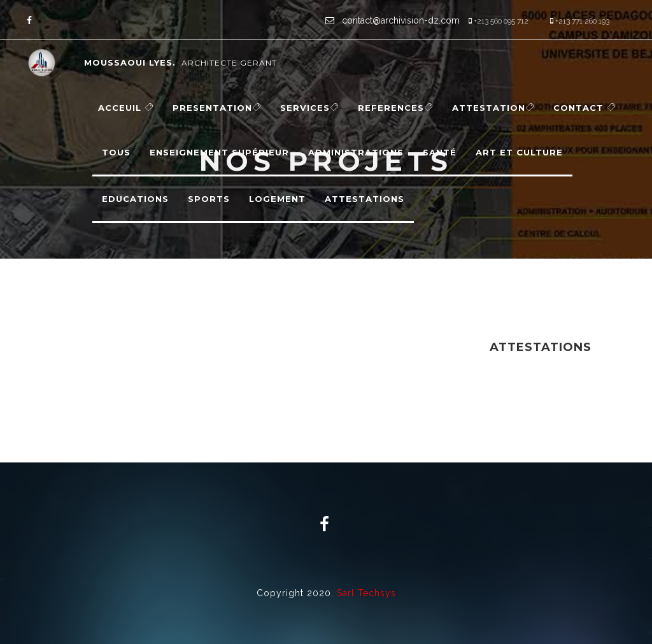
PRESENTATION (217, 108)
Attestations (365, 199)
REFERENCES (395, 108)
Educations (135, 199)
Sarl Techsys (366, 593)
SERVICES (309, 108)
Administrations (356, 152)
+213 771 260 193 (582, 21)
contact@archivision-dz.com (400, 20)
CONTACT (585, 108)
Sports (209, 199)
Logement (277, 199)
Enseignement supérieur (219, 152)
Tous (116, 152)
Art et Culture (519, 152)
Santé (440, 152)
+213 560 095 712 (501, 21)
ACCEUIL (126, 108)
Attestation (493, 108)
